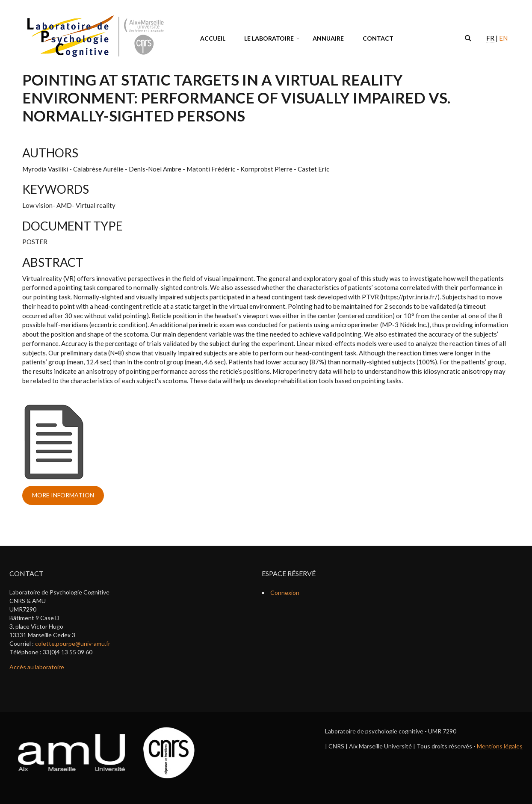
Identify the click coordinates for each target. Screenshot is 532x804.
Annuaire (328, 38)
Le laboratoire (269, 38)
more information (63, 495)
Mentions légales (500, 746)
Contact (378, 38)
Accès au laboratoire (37, 667)
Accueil (213, 38)
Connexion (285, 593)
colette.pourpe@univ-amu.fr (73, 643)
